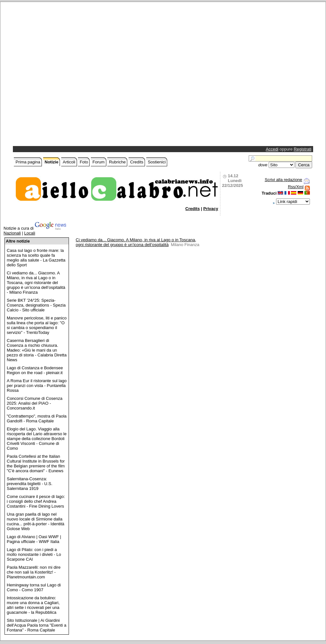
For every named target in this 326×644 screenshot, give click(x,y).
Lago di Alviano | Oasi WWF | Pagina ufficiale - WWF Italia (34, 539)
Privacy (211, 209)
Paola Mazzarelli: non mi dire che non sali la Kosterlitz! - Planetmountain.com (34, 572)
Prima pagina (28, 162)
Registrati (303, 149)
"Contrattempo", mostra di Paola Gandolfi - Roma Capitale (37, 419)
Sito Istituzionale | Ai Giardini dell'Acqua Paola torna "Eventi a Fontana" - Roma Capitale (37, 625)
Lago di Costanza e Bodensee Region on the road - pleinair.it (35, 370)
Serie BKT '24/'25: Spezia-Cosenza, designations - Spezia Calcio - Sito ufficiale (36, 305)
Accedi (272, 149)
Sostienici (157, 162)
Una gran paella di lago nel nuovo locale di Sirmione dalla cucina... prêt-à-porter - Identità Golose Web (35, 521)
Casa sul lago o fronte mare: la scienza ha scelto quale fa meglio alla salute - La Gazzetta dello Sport (36, 258)
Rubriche (117, 162)
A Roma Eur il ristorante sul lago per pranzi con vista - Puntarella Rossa (37, 386)
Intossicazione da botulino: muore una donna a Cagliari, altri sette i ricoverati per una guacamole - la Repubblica (33, 605)
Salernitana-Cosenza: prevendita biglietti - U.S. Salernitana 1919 (30, 484)
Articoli (69, 162)
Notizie (52, 162)
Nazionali (12, 233)
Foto (84, 162)
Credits (137, 162)
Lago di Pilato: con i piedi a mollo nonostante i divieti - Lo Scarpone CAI (34, 554)
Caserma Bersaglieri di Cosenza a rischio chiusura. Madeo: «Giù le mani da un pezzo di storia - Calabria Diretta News (37, 350)
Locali (30, 233)
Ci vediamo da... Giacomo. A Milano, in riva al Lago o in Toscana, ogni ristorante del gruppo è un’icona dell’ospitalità (136, 242)
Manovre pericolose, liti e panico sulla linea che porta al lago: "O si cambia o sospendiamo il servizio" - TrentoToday (37, 325)
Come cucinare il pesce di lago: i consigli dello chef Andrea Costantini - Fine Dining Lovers (36, 501)
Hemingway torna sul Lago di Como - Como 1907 (34, 587)
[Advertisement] (69, 76)
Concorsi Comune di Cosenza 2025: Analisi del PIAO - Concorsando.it (35, 403)
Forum (99, 162)
